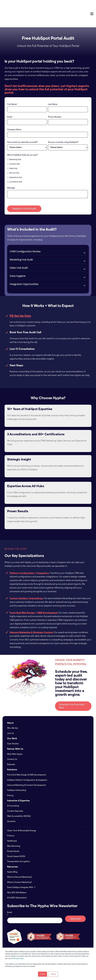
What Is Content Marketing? (19, 863)
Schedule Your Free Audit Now (72, 687)
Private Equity (13, 832)
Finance (11, 817)
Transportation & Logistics (19, 843)
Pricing (10, 777)
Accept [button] (43, 974)
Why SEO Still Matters (17, 874)
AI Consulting (13, 787)
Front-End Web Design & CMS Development (27, 756)
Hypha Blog (12, 853)
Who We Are (13, 709)
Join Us (10, 714)
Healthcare (12, 822)
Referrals (11, 746)
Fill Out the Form (20, 297)
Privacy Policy (19, 958)
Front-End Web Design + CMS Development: (34, 594)
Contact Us (12, 740)
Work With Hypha (15, 735)
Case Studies (13, 725)
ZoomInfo (11, 802)
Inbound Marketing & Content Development (27, 766)
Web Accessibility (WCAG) (19, 797)
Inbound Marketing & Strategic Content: (32, 613)
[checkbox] (47, 152)
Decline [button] (53, 974)
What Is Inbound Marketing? (20, 858)
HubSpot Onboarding (17, 771)
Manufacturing (14, 827)
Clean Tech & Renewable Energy (22, 812)
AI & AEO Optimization (17, 879)
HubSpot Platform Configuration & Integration (27, 761)
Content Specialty (15, 792)
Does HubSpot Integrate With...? (21, 868)
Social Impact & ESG (16, 837)
